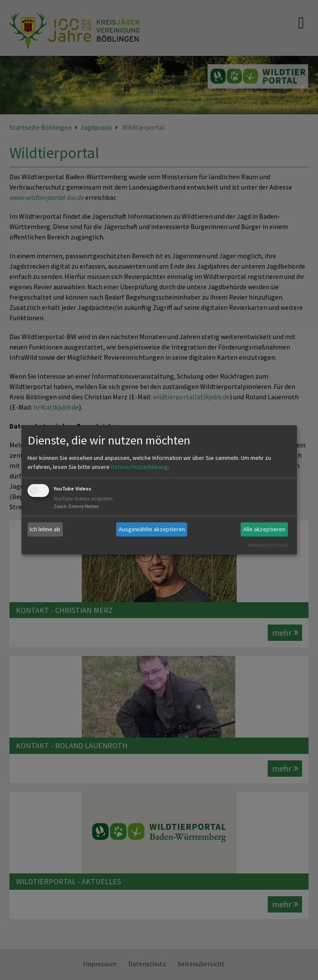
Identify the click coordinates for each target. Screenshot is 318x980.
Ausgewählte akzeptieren (152, 529)
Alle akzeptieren (264, 529)
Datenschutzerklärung (139, 467)
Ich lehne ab (45, 529)
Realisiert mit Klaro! (268, 545)
